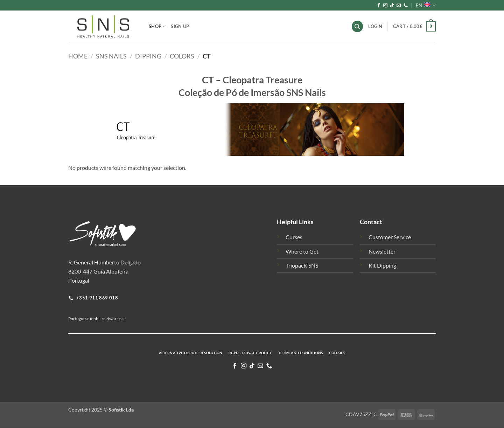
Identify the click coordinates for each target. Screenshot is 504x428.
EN (426, 5)
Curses (294, 237)
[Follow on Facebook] (379, 6)
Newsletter (382, 251)
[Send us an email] (399, 6)
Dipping (148, 56)
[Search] (357, 26)
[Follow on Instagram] (385, 6)
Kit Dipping (382, 265)
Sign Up (180, 26)
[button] (414, 27)
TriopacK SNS (302, 265)
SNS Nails (111, 56)
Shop (157, 26)
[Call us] (406, 6)
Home (78, 56)
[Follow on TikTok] (392, 6)
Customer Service (390, 237)
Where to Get (302, 251)
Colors (182, 56)
